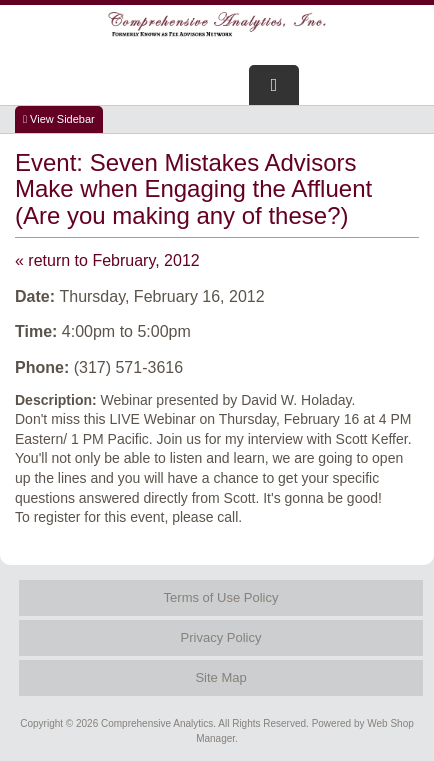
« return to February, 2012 (107, 260)
